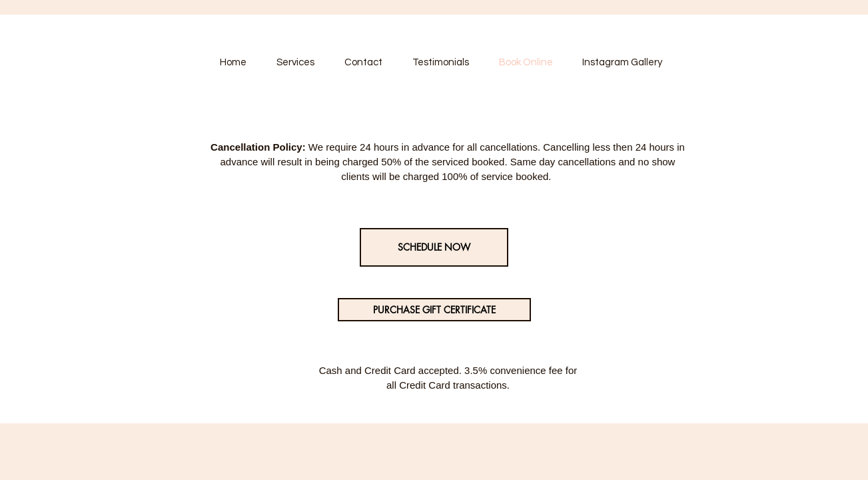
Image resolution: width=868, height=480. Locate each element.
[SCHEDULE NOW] (434, 247)
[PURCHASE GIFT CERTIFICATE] (434, 310)
